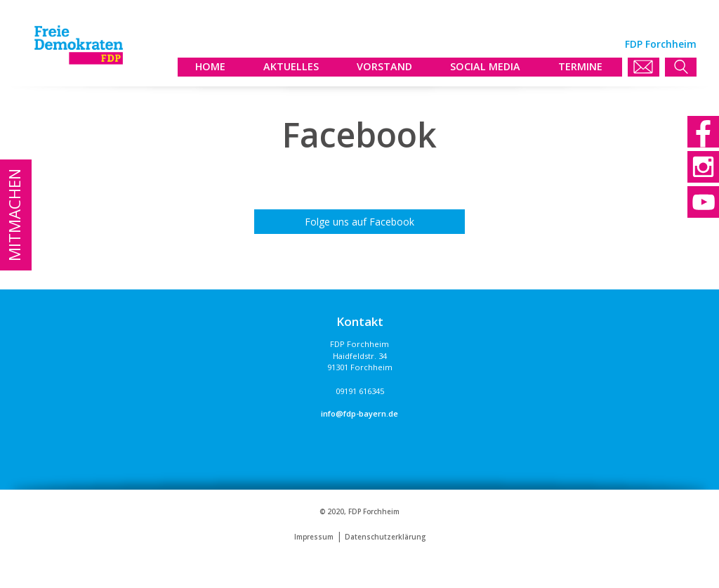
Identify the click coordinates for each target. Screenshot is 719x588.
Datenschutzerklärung (385, 537)
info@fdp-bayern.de (359, 413)
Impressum (314, 537)
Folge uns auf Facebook (359, 222)
